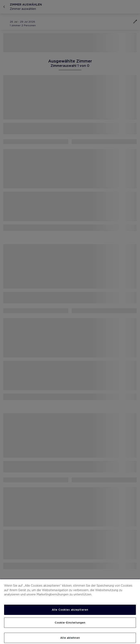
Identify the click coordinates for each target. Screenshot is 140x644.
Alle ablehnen (70, 638)
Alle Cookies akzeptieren (70, 610)
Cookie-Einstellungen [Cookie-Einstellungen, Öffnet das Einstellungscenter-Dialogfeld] (70, 623)
